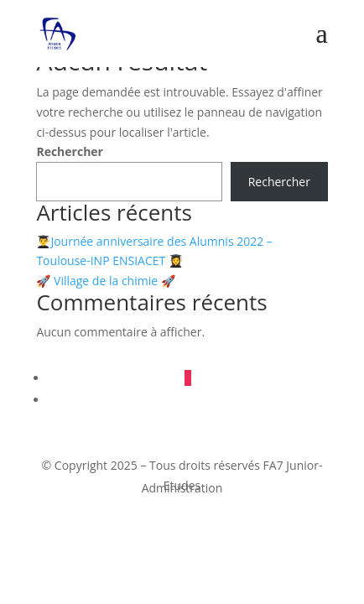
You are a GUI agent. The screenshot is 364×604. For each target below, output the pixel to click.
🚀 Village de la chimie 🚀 (105, 281)
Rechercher (70, 151)
